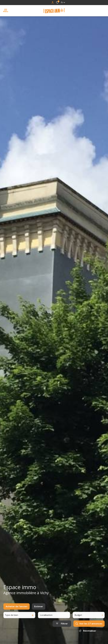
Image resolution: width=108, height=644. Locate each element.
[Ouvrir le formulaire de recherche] (62, 627)
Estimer (39, 610)
